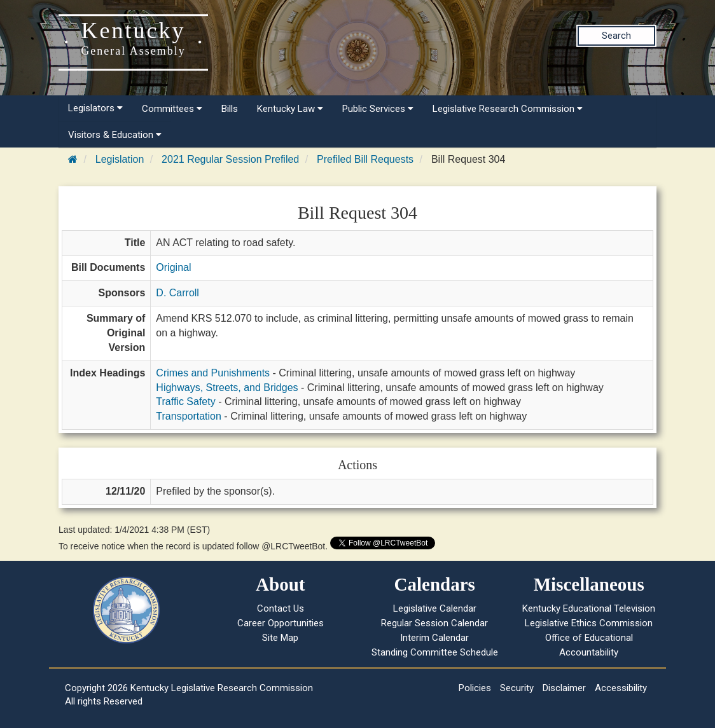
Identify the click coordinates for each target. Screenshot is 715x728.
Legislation (120, 159)
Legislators (95, 108)
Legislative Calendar (435, 608)
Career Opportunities (281, 623)
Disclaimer (564, 688)
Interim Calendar (434, 638)
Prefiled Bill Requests (365, 159)
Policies (475, 688)
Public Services (378, 109)
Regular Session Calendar (434, 623)
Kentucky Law (290, 109)
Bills (230, 109)
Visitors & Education (115, 135)
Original (173, 267)
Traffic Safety (185, 402)
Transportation (189, 416)
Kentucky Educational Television (589, 608)
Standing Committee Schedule (435, 652)
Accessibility (621, 688)
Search (616, 36)
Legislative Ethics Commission (589, 623)
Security (517, 688)
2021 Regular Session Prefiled (230, 159)
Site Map (280, 638)
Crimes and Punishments (213, 373)
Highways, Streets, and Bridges (227, 388)
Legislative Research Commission (508, 109)
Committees (172, 109)
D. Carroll (177, 293)
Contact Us (281, 608)
